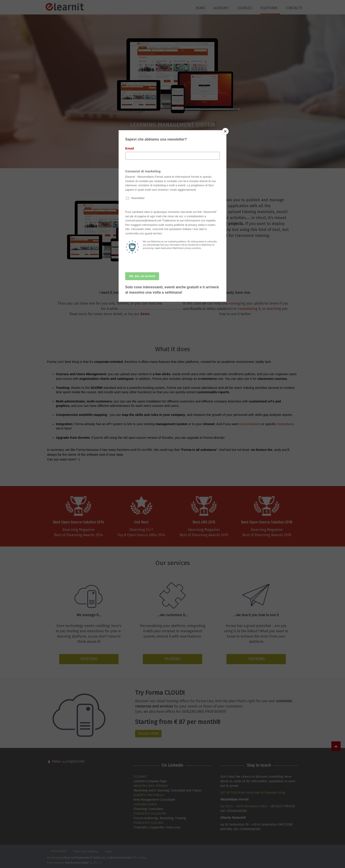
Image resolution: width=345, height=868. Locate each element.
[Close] (225, 131)
